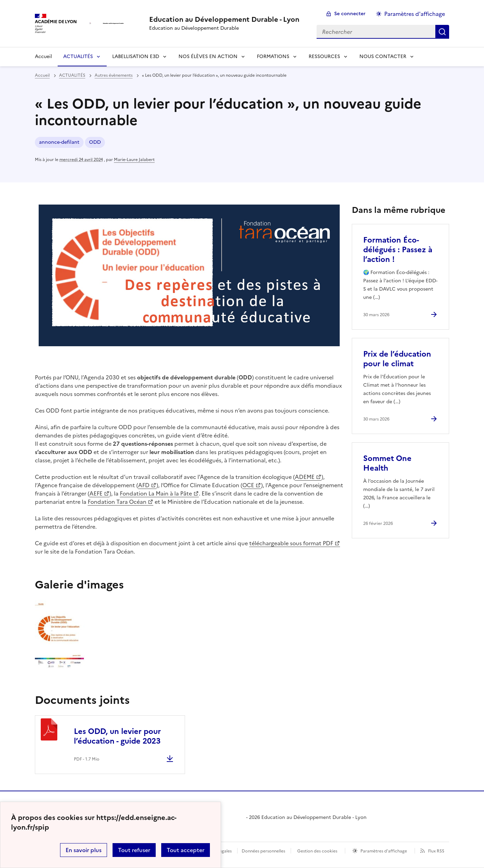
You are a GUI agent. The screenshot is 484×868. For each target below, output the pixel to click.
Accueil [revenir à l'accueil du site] (42, 75)
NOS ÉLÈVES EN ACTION (208, 56)
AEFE (96, 493)
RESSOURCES (324, 56)
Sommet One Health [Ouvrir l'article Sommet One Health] (387, 463)
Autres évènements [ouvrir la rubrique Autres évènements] (114, 75)
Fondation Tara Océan (117, 502)
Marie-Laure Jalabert (134, 160)
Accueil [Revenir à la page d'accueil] (43, 56)
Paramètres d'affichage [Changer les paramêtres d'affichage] (415, 14)
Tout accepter (186, 850)
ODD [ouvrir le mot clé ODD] (95, 142)
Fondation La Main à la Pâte (156, 493)
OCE (248, 485)
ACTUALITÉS (78, 56)
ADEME (305, 477)
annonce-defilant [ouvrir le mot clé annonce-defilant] (59, 142)
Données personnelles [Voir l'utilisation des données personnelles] (263, 851)
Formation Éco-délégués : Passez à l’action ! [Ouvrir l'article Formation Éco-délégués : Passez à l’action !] (398, 250)
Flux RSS (436, 851)
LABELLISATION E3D (136, 56)
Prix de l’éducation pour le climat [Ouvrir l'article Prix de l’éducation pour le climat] (397, 359)
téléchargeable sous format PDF (291, 543)
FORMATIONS (273, 56)
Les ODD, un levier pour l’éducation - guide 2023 (117, 736)
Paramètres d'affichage (384, 851)
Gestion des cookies (317, 851)
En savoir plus (84, 850)
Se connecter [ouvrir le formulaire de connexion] (350, 14)
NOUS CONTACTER (383, 56)
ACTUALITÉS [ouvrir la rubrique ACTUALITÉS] (72, 75)
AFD (144, 485)
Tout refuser (134, 850)
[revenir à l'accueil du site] (224, 19)
